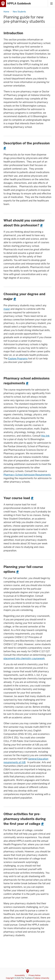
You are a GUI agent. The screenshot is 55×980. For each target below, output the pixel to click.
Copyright (10, 978)
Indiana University (42, 978)
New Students (19, 12)
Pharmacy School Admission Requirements (27, 475)
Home (6, 12)
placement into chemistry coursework (24, 658)
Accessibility (20, 975)
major (7, 309)
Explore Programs (18, 359)
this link (45, 436)
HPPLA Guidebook (19, 3)
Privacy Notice (35, 975)
